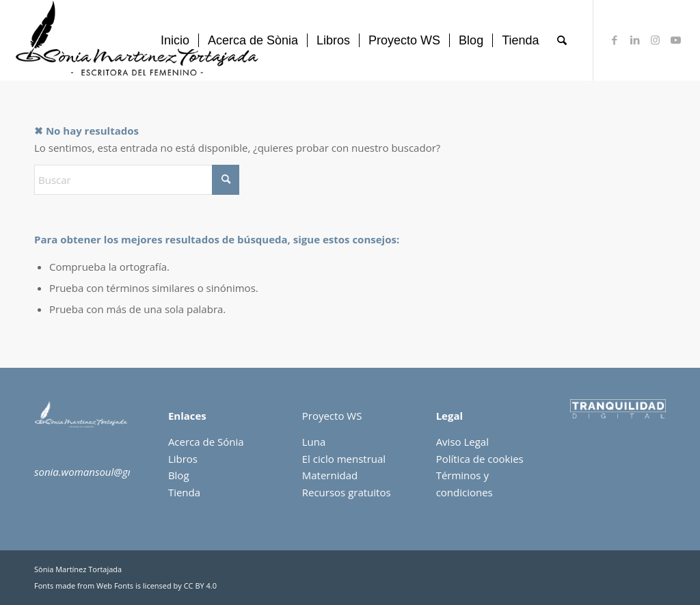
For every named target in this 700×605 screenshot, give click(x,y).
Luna (314, 442)
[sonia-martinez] (139, 40)
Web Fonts (115, 586)
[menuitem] (175, 40)
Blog (179, 475)
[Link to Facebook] (615, 40)
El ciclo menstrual (344, 459)
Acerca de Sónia (206, 442)
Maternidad (330, 475)
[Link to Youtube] (676, 40)
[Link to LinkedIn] (635, 40)
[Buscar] (562, 40)
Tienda (184, 492)
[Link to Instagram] (656, 40)
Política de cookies (480, 459)
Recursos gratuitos (347, 492)
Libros (183, 459)
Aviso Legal (462, 442)
